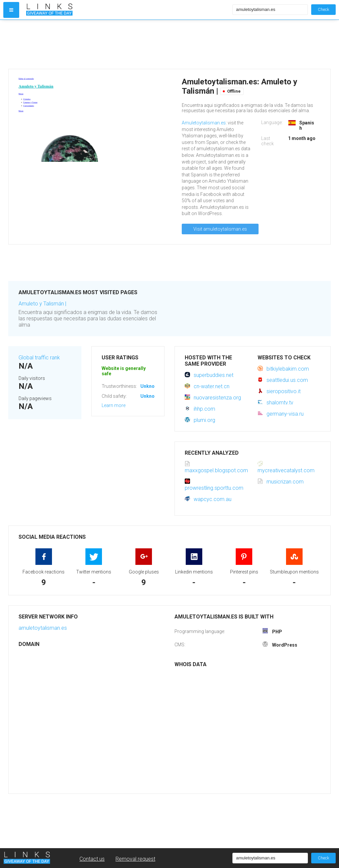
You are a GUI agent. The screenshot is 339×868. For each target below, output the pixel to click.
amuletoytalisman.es (43, 628)
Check (323, 9)
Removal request (135, 859)
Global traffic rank (39, 358)
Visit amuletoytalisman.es (220, 229)
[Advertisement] (128, 44)
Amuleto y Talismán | (42, 304)
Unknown (150, 386)
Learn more (114, 405)
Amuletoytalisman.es (204, 123)
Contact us (92, 859)
